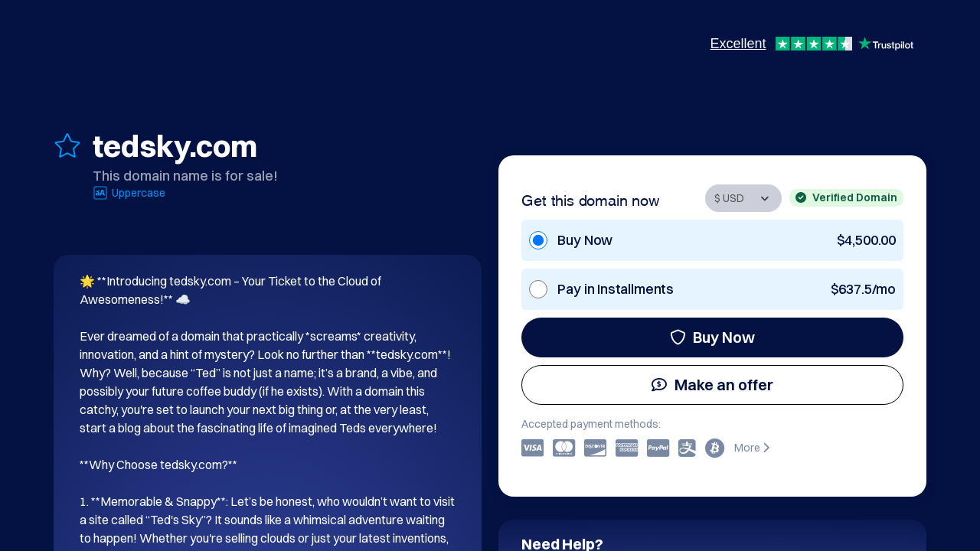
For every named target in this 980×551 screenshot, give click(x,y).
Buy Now (712, 337)
